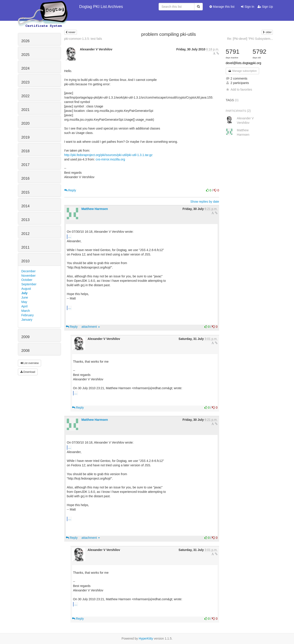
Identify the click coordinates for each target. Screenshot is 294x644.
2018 (26, 151)
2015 (26, 192)
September (29, 284)
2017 (26, 165)
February (28, 315)
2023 (26, 82)
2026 (26, 41)
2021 (26, 110)
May (24, 302)
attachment (91, 327)
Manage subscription (243, 71)
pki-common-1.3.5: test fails (83, 39)
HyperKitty (146, 638)
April (25, 306)
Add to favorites (239, 90)
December (29, 271)
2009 (26, 337)
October (27, 280)
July (25, 293)
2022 (26, 96)
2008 (26, 351)
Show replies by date (205, 202)
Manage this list (222, 7)
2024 (26, 68)
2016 (26, 178)
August (26, 289)
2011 (26, 247)
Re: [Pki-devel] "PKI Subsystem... (250, 39)
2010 (26, 261)
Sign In (248, 7)
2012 (26, 234)
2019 (26, 137)
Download (28, 372)
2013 (26, 220)
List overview (30, 363)
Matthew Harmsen (95, 209)
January (27, 320)
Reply (70, 190)
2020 (26, 123)
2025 (26, 55)
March (26, 311)
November (29, 276)
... (70, 236)
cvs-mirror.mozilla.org (110, 159)
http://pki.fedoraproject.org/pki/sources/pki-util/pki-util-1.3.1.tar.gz (108, 155)
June (25, 297)
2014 (26, 206)
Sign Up (265, 7)
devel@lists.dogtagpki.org (244, 63)
